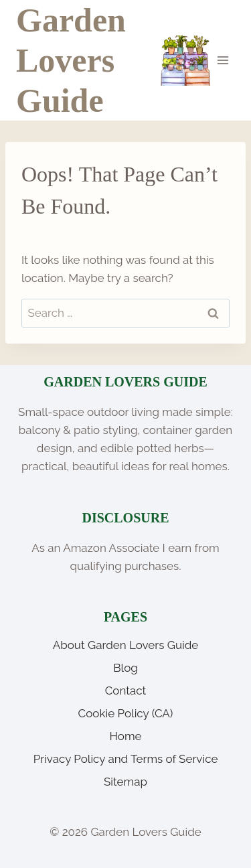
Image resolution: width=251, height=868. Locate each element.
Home (125, 736)
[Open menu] (223, 60)
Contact (126, 691)
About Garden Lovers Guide (126, 645)
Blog (125, 668)
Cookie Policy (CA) (126, 713)
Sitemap (125, 782)
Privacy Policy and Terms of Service (126, 759)
